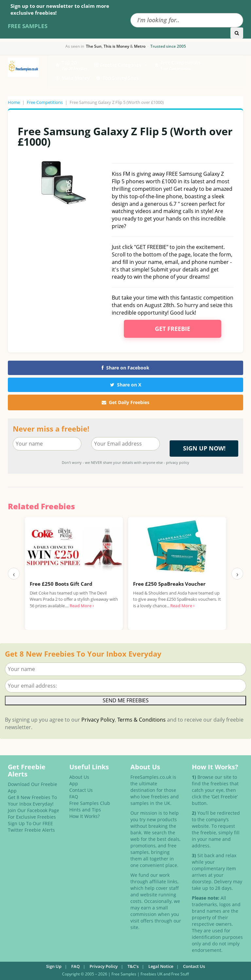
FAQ (74, 797)
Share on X (126, 385)
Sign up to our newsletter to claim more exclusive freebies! (60, 9)
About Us (79, 777)
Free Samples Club (90, 803)
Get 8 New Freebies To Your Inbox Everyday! (32, 800)
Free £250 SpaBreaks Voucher (169, 584)
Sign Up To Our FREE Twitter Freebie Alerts (31, 827)
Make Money (76, 78)
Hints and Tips (85, 810)
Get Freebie (173, 329)
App (74, 784)
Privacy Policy (98, 720)
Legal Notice (161, 966)
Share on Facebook (125, 368)
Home (14, 102)
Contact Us (81, 790)
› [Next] (237, 574)
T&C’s (133, 966)
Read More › (82, 606)
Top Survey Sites (121, 78)
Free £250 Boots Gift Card (61, 584)
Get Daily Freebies (125, 402)
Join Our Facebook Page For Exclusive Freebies (33, 814)
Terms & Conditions (142, 720)
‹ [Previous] (14, 574)
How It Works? (84, 816)
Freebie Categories (124, 65)
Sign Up (54, 966)
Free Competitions (45, 102)
